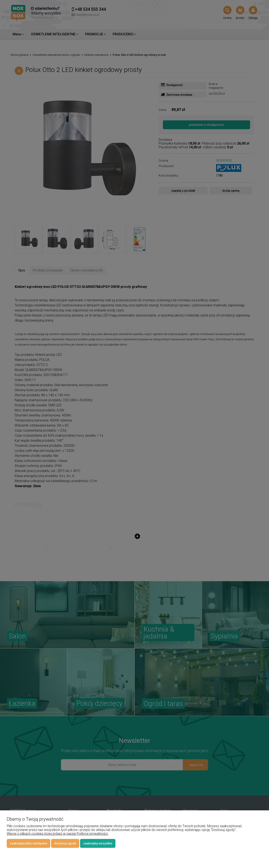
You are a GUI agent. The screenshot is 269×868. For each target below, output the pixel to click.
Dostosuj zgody (65, 843)
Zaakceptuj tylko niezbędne (28, 843)
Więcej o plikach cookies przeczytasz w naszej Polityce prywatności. (58, 834)
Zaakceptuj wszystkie (98, 843)
